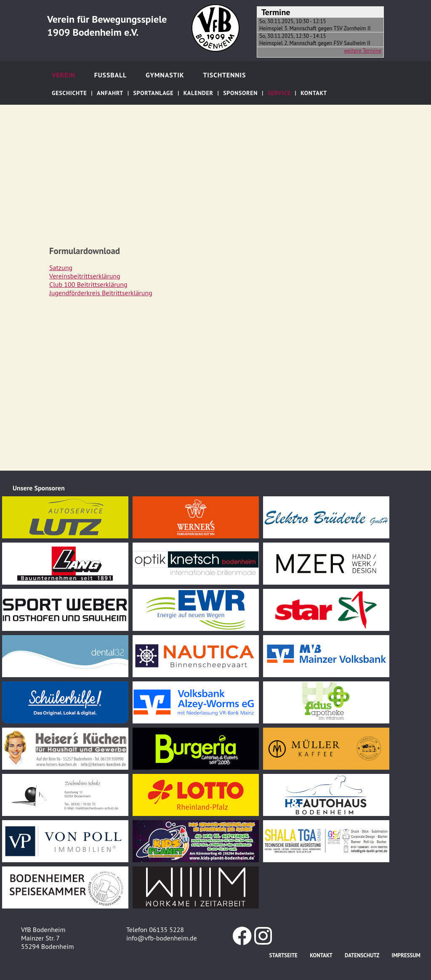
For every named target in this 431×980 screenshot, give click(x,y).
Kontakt (314, 93)
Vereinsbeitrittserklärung (85, 276)
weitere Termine (363, 51)
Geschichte (69, 93)
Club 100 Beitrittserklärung (88, 284)
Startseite (283, 955)
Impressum (406, 955)
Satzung (61, 268)
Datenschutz (362, 955)
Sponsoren (240, 93)
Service (279, 93)
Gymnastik (165, 75)
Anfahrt (110, 93)
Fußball (110, 75)
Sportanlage (153, 93)
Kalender (198, 93)
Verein (64, 75)
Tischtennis (224, 75)
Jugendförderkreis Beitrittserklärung (101, 293)
